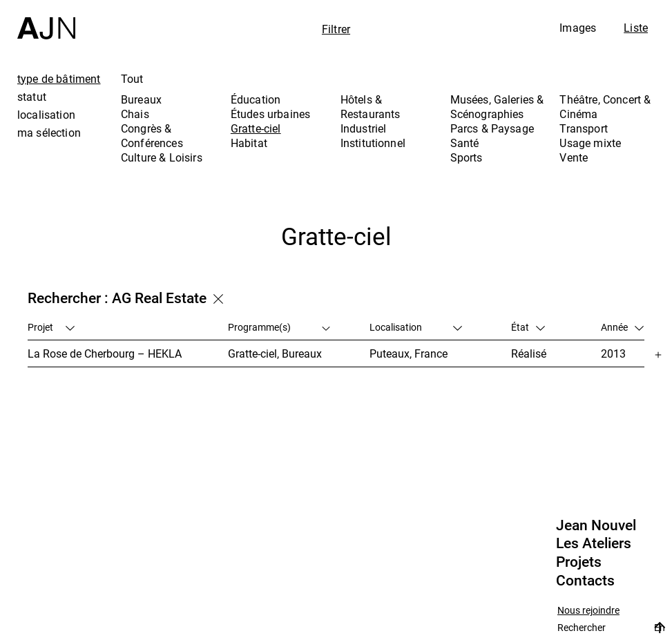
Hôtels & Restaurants (371, 107)
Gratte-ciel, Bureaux (275, 353)
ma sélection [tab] (49, 133)
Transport (583, 128)
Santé (465, 143)
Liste (636, 28)
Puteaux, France (409, 353)
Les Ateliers (594, 543)
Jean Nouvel (596, 525)
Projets (579, 562)
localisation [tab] (46, 115)
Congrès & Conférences (152, 136)
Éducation (256, 99)
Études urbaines (270, 114)
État (528, 327)
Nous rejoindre (588, 611)
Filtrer (336, 29)
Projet (51, 327)
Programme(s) (279, 327)
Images (578, 28)
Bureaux (141, 99)
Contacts (585, 581)
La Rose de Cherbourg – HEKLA (105, 353)
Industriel (364, 128)
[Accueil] (46, 20)
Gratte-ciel (256, 128)
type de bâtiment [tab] (59, 79)
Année (622, 327)
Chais (135, 114)
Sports (467, 157)
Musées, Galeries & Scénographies (497, 107)
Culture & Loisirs (162, 157)
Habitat (249, 143)
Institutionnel (373, 143)
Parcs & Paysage (492, 128)
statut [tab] (32, 97)
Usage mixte (590, 143)
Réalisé (529, 353)
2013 (613, 353)
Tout (132, 79)
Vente (574, 157)
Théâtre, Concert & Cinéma (605, 107)
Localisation (416, 327)
